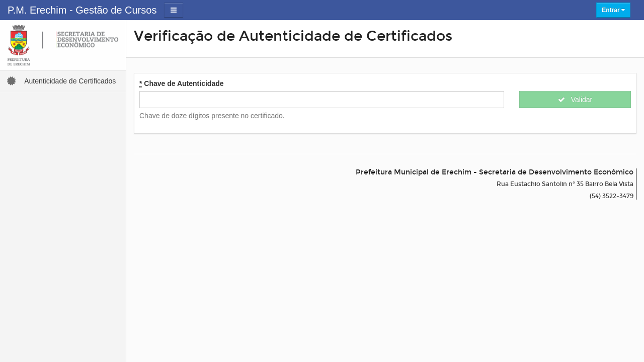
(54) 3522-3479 (612, 196)
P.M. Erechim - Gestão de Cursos (82, 10)
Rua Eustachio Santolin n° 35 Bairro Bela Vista (565, 184)
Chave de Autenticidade (182, 84)
